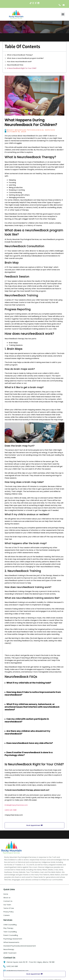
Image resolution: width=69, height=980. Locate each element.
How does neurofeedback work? (19, 62)
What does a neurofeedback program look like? (25, 58)
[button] (63, 14)
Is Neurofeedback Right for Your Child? (22, 68)
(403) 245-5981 (11, 810)
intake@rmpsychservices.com (16, 805)
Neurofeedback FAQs (15, 65)
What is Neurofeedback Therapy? (20, 55)
